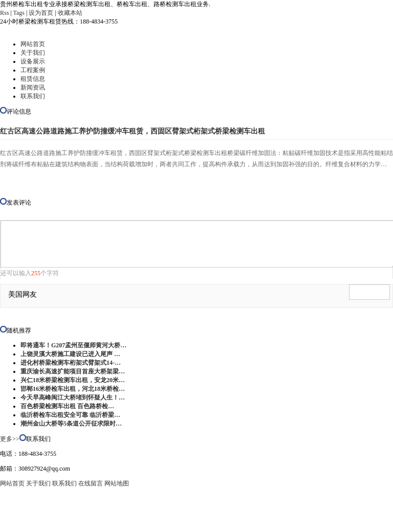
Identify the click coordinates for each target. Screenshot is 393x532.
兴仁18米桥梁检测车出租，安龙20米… (73, 380)
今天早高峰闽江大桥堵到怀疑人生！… (73, 397)
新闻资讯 (33, 87)
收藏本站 (70, 13)
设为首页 (41, 13)
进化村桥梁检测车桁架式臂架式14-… (71, 363)
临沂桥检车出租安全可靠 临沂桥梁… (70, 415)
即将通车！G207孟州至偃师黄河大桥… (73, 345)
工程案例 (33, 70)
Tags (19, 13)
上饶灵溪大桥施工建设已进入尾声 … (70, 354)
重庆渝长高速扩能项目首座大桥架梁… (73, 371)
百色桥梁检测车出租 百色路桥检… (67, 406)
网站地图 (117, 483)
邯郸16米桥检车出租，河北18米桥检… (73, 389)
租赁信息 (33, 79)
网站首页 (33, 44)
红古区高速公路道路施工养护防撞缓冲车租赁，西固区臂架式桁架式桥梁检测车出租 (133, 131)
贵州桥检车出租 (132, 519)
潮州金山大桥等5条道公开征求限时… (71, 424)
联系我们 (33, 96)
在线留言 (91, 483)
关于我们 (33, 53)
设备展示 (33, 61)
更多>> (10, 439)
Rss (4, 13)
